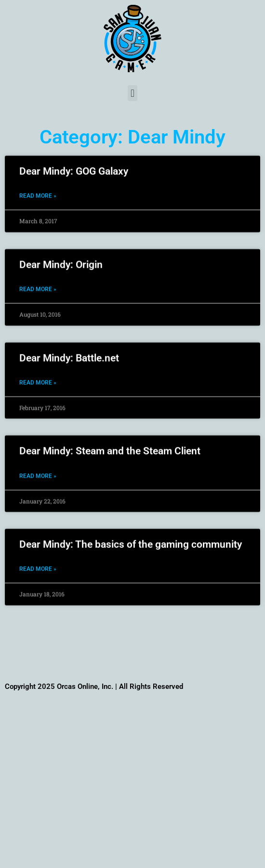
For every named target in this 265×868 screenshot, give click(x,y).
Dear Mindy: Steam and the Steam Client (110, 442)
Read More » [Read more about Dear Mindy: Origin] (38, 281)
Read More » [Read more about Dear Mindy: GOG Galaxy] (38, 187)
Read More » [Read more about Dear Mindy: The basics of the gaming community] (38, 560)
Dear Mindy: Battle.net (69, 349)
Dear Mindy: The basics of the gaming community (131, 536)
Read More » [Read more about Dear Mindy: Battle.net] (38, 374)
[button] (132, 93)
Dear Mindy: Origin (61, 256)
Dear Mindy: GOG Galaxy (74, 163)
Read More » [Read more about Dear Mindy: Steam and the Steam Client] (38, 467)
